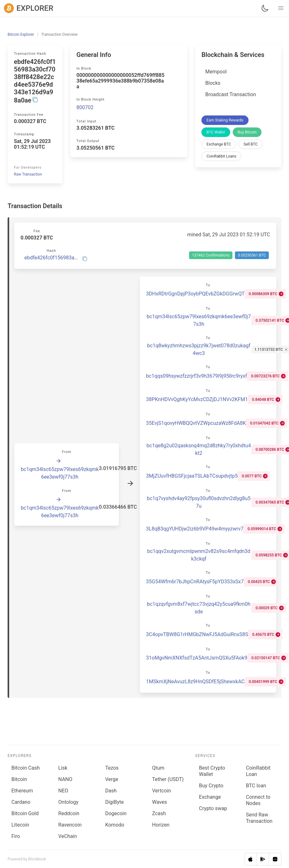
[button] (281, 8)
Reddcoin (69, 813)
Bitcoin (19, 779)
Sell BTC (250, 144)
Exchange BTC (219, 144)
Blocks (213, 83)
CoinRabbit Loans (221, 156)
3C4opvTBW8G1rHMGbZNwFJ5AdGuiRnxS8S (197, 634)
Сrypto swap (213, 808)
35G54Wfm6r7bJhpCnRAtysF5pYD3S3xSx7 (195, 582)
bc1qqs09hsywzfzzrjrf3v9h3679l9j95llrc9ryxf (197, 376)
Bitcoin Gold (25, 813)
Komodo (115, 825)
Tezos (112, 768)
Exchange (210, 797)
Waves (160, 802)
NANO (65, 779)
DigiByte (115, 802)
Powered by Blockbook (27, 859)
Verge (112, 779)
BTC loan (256, 786)
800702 (85, 107)
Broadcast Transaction (231, 94)
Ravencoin (70, 825)
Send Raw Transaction (259, 818)
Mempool (216, 72)
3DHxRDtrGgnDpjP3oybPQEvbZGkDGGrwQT (195, 294)
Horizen (161, 825)
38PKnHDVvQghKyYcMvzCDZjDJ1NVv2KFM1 (197, 399)
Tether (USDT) (168, 779)
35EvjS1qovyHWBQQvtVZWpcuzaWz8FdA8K (196, 423)
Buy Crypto (211, 786)
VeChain (68, 836)
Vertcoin (162, 791)
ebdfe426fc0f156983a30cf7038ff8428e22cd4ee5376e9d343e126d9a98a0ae (51, 258)
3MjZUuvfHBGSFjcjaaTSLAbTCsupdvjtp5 (192, 476)
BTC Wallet (216, 132)
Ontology (68, 802)
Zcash (159, 813)
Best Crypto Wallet (212, 771)
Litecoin (20, 825)
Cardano (21, 802)
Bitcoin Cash (25, 768)
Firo (16, 836)
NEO (63, 791)
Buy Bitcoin (247, 132)
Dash (111, 791)
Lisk (63, 768)
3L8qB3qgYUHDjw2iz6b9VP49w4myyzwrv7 (195, 529)
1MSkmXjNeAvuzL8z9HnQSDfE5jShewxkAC (195, 682)
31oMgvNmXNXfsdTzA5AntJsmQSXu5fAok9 (197, 658)
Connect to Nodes (258, 800)
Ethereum (22, 791)
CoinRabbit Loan (258, 771)
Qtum (158, 768)
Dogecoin (116, 813)
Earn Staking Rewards (225, 120)
